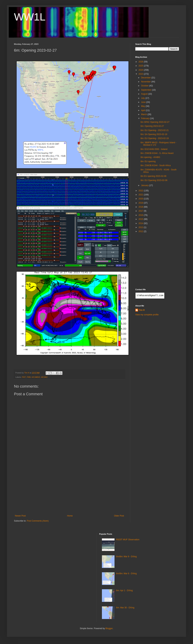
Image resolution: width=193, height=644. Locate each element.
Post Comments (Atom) (38, 521)
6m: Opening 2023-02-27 (152, 126)
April (143, 110)
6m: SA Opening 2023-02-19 (154, 134)
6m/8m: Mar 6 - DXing (126, 574)
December (146, 78)
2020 (141, 199)
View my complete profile (147, 315)
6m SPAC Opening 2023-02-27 (155, 122)
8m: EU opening (148, 161)
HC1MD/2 (36, 377)
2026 (141, 62)
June (144, 102)
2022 (141, 191)
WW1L (30, 17)
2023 (141, 74)
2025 (141, 66)
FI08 (29, 377)
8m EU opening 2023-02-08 (153, 176)
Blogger (109, 628)
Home (70, 516)
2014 (141, 223)
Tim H (142, 310)
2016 (141, 215)
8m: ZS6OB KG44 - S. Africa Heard (157, 153)
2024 (141, 70)
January (145, 185)
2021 (141, 195)
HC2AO (44, 377)
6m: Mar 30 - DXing (125, 608)
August (145, 94)
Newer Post (20, 516)
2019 (141, 203)
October (145, 86)
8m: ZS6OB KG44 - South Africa (156, 165)
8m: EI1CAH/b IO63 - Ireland (154, 149)
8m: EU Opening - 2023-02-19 (155, 138)
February (146, 118)
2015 (141, 219)
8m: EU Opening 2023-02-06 (154, 180)
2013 (141, 227)
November (146, 82)
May (143, 106)
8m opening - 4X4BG (150, 157)
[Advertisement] (69, 493)
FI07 (24, 377)
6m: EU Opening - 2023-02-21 (155, 130)
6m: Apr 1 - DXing (124, 590)
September (146, 90)
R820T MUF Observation (128, 540)
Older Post (119, 516)
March (144, 114)
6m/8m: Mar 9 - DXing (126, 557)
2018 (141, 207)
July (143, 98)
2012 (141, 231)
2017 (141, 211)
